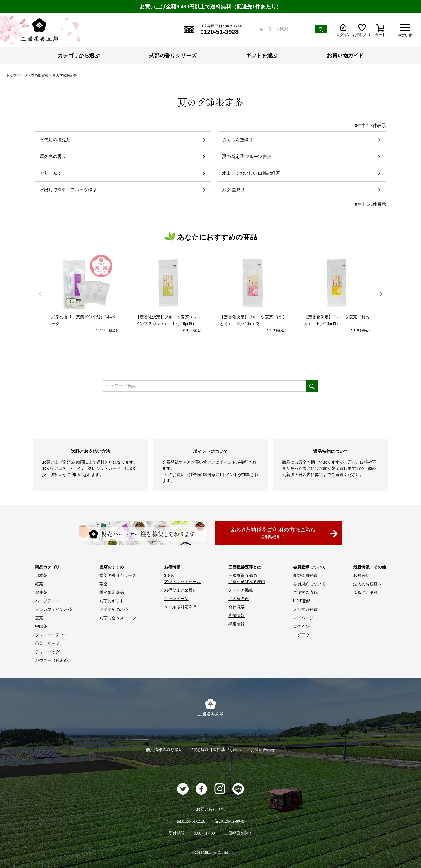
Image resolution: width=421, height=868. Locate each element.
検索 (321, 29)
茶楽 (103, 584)
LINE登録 (302, 601)
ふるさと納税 (365, 593)
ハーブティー (47, 601)
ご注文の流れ (305, 593)
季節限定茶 (40, 75)
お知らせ (361, 576)
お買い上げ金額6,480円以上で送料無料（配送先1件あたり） (210, 7)
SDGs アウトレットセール (182, 579)
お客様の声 (239, 599)
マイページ (303, 618)
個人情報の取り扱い (164, 750)
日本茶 (41, 576)
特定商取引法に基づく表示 (217, 750)
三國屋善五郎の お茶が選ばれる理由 (247, 579)
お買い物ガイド (345, 56)
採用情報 (237, 624)
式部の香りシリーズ (173, 56)
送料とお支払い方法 (90, 451)
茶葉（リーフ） (49, 643)
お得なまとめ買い (180, 590)
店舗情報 (237, 616)
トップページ (17, 75)
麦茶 (39, 618)
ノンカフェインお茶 (54, 610)
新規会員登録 (305, 576)
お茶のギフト (112, 601)
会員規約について (309, 584)
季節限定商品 (112, 593)
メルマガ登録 (305, 610)
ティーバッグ (47, 652)
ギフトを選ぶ (262, 56)
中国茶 (41, 626)
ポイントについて (210, 451)
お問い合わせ (263, 750)
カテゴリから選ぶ (79, 56)
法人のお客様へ (367, 584)
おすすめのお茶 (114, 610)
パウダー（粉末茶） (54, 660)
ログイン (301, 626)
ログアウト (303, 635)
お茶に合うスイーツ (118, 618)
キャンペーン (176, 599)
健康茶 (41, 593)
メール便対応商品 (180, 607)
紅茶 (39, 584)
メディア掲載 (241, 590)
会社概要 (237, 607)
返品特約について (331, 451)
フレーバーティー (51, 635)
